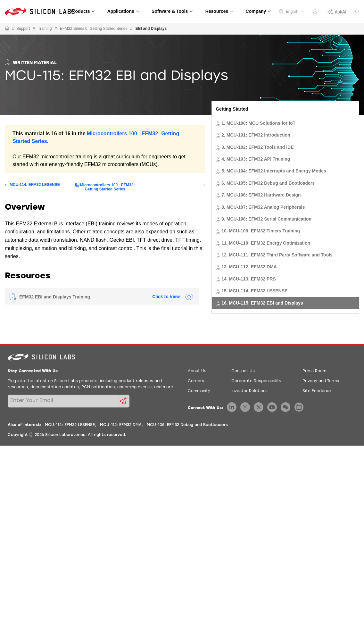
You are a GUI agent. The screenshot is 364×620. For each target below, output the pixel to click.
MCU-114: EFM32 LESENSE (35, 185)
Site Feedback (317, 391)
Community (199, 391)
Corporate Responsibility (256, 381)
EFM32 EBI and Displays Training (55, 297)
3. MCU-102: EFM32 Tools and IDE (257, 147)
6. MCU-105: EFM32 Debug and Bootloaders (268, 183)
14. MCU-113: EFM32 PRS (249, 279)
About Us (197, 371)
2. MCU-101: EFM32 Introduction (256, 135)
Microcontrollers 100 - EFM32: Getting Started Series (108, 187)
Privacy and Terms (321, 381)
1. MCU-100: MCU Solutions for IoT (258, 123)
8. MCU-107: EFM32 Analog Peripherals (263, 207)
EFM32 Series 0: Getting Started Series (94, 29)
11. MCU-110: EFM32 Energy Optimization (266, 243)
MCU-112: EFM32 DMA (121, 425)
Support (23, 29)
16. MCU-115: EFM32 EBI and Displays (262, 303)
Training (45, 29)
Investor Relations (249, 391)
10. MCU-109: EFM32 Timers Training (261, 231)
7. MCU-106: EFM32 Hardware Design (261, 195)
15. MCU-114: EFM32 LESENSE (254, 291)
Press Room (314, 371)
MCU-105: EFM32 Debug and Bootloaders (187, 425)
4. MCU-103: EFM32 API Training (256, 159)
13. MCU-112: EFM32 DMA (249, 267)
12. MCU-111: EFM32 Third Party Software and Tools (277, 255)
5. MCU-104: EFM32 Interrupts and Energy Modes (274, 171)
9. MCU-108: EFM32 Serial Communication (266, 219)
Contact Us (243, 371)
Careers (196, 381)
